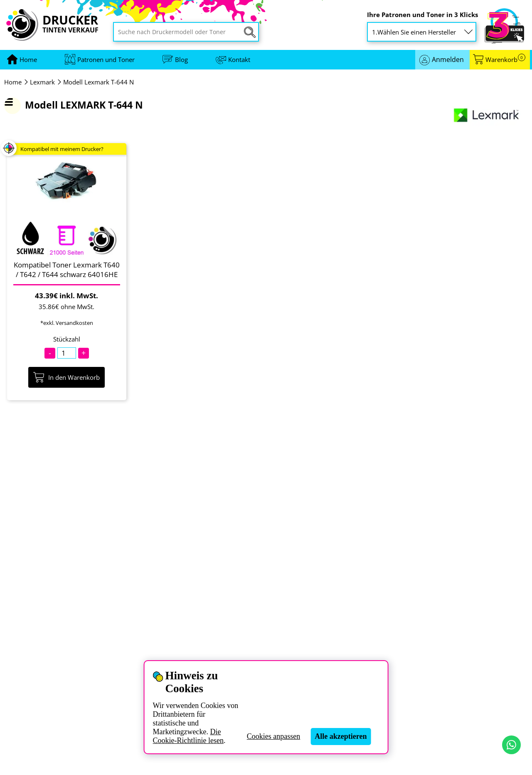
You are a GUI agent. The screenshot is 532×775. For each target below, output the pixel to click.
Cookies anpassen (273, 736)
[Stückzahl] (67, 353)
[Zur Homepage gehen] (28, 60)
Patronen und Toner (106, 59)
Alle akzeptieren (341, 736)
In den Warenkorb (66, 377)
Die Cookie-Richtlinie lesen (188, 736)
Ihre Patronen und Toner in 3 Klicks (422, 15)
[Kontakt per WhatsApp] (511, 745)
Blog (181, 59)
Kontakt (239, 59)
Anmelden (448, 59)
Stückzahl (67, 339)
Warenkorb (505, 60)
